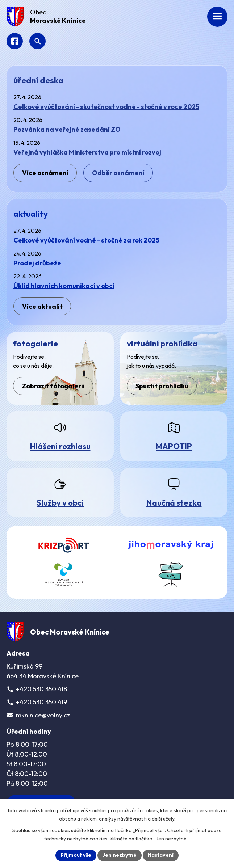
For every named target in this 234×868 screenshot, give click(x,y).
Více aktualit (42, 306)
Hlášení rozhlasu (60, 446)
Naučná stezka (174, 503)
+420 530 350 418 (41, 689)
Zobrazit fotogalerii (53, 386)
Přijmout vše (76, 855)
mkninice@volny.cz (43, 715)
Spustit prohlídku (162, 386)
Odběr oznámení (118, 173)
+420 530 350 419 (41, 702)
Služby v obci (60, 503)
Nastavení (161, 855)
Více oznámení (45, 173)
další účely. (164, 819)
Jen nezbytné (120, 855)
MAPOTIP (174, 446)
